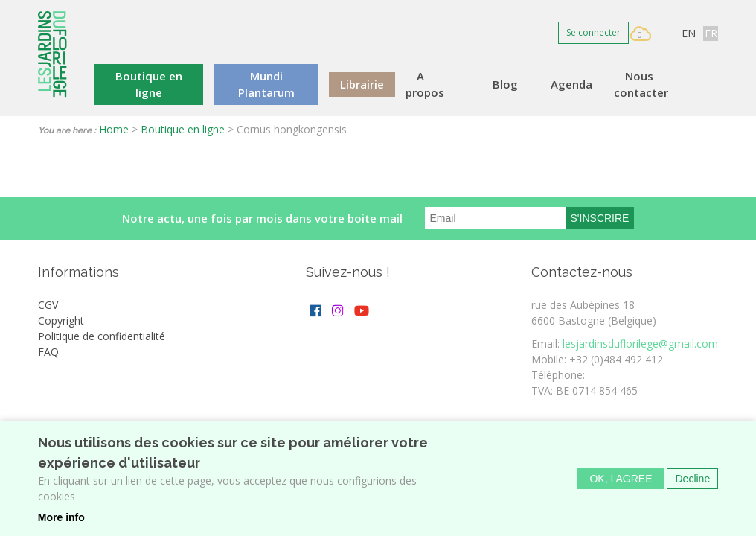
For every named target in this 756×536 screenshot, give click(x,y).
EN (689, 33)
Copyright (61, 320)
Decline (692, 484)
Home (114, 129)
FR (711, 33)
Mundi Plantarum (266, 84)
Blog (505, 84)
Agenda (571, 84)
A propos (425, 84)
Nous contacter (641, 84)
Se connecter (593, 32)
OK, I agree (621, 484)
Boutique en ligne (149, 84)
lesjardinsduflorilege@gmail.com (640, 344)
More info (61, 523)
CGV (48, 305)
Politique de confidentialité (102, 336)
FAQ (48, 352)
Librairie (362, 84)
